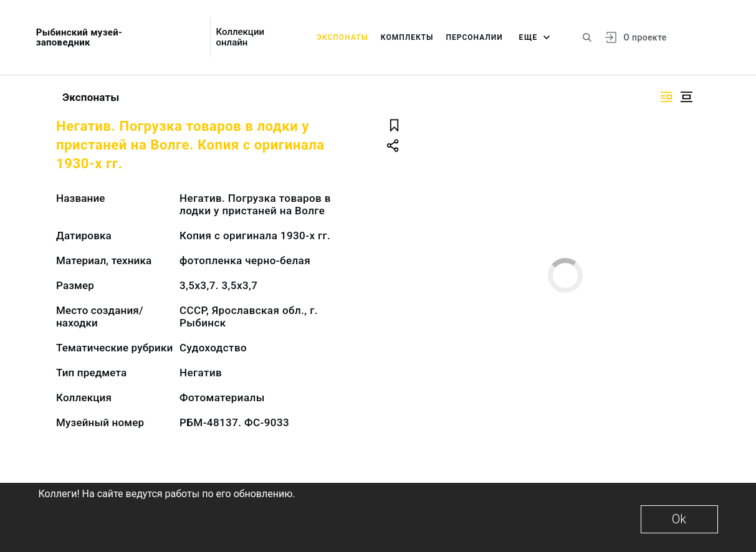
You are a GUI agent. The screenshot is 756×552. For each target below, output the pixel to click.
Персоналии (474, 37)
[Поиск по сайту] (587, 37)
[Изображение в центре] (686, 97)
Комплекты (407, 37)
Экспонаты (342, 37)
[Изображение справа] (666, 97)
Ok (679, 519)
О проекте (645, 37)
